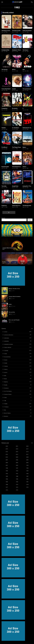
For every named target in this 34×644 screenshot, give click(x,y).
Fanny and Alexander (28, 31)
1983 (7, 482)
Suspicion (4, 206)
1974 (7, 490)
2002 (27, 463)
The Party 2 (25, 50)
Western (6, 416)
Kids (5, 376)
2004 (7, 463)
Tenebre (4, 128)
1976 (17, 487)
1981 (27, 482)
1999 (27, 465)
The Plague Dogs (16, 147)
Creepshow (4, 108)
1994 (17, 471)
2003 (17, 463)
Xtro (24, 69)
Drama (6, 360)
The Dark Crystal (16, 31)
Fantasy (6, 366)
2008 (27, 457)
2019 (7, 449)
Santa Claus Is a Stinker (18, 206)
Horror (6, 372)
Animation (6, 341)
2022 (7, 446)
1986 (7, 479)
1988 (17, 476)
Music (6, 379)
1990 (27, 474)
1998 (7, 468)
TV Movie (6, 407)
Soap (5, 398)
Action (6, 332)
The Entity (4, 186)
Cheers (24, 167)
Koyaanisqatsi (5, 167)
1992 (7, 474)
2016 (7, 452)
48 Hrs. (14, 69)
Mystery (6, 382)
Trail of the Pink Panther (8, 89)
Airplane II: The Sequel (18, 50)
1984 (27, 479)
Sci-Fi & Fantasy (8, 391)
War (5, 410)
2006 (17, 460)
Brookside (15, 108)
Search (3, 218)
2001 (7, 465)
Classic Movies (8, 347)
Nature (24, 147)
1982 (17, 482)
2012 (17, 454)
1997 (17, 468)
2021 (17, 446)
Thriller (6, 404)
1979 (17, 485)
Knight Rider (15, 186)
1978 (27, 485)
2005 (27, 460)
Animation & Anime (9, 344)
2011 (27, 454)
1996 (27, 468)
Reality (6, 385)
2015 (17, 452)
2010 (7, 457)
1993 (27, 471)
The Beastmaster (27, 206)
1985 (17, 479)
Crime (6, 354)
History (6, 369)
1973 (17, 490)
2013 (7, 454)
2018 (17, 449)
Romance (6, 388)
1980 (7, 485)
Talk (5, 401)
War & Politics (7, 413)
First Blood (4, 147)
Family (6, 363)
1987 (27, 476)
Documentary (7, 357)
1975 (27, 487)
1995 (7, 471)
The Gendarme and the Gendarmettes (22, 167)
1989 (7, 476)
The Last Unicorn (27, 89)
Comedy (6, 351)
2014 (27, 452)
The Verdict (4, 69)
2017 (27, 449)
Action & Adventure (9, 335)
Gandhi (14, 89)
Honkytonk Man (5, 50)
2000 (17, 465)
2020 (27, 446)
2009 (17, 457)
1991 (17, 474)
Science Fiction (8, 394)
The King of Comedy (7, 31)
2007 (7, 460)
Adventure (7, 338)
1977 (7, 487)
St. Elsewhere (16, 128)
